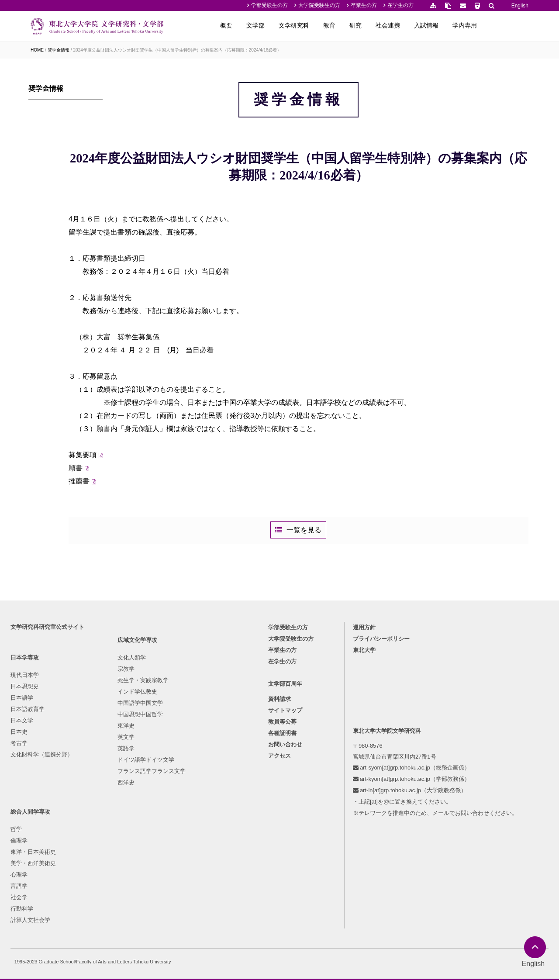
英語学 (102, 857)
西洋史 (102, 892)
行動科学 (186, 846)
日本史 (22, 823)
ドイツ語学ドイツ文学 (122, 869)
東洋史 (102, 835)
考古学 (22, 835)
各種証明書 (282, 827)
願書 (127, 519)
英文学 (102, 846)
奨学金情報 (59, 50)
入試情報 (471, 25)
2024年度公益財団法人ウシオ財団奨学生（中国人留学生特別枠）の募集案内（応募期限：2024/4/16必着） (178, 50)
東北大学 (366, 742)
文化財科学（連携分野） (44, 846)
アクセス (279, 850)
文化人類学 (108, 767)
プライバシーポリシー (383, 730)
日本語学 (24, 789)
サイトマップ (285, 805)
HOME (37, 50)
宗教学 (102, 778)
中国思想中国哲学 (116, 823)
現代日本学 (27, 767)
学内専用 (509, 25)
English (520, 6)
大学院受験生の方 (319, 5)
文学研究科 (338, 25)
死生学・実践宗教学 (119, 789)
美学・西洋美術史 (197, 801)
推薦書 (131, 533)
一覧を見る (330, 592)
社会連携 (432, 25)
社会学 (183, 835)
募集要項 (134, 506)
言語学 (183, 823)
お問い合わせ (285, 839)
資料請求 (279, 793)
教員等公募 (282, 816)
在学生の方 (400, 5)
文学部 (300, 25)
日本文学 (24, 812)
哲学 (180, 767)
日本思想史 (27, 778)
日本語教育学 (30, 801)
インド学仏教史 (113, 801)
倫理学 (183, 778)
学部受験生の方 (269, 5)
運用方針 (366, 719)
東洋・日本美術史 (197, 789)
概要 (271, 25)
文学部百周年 (285, 778)
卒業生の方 (364, 5)
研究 (400, 25)
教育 (374, 25)
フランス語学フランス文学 (128, 880)
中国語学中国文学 (116, 812)
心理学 (183, 812)
